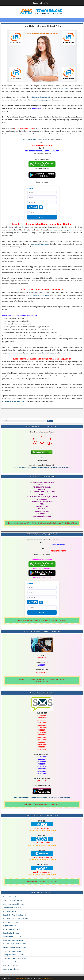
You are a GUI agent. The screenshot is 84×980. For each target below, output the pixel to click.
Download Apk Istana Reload (13, 940)
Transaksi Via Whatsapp (11, 966)
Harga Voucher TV (9, 926)
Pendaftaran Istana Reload (12, 900)
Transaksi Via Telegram (11, 969)
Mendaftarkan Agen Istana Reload (15, 958)
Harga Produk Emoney (11, 933)
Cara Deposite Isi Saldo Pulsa (13, 904)
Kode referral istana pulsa (40, 244)
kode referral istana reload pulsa (14, 401)
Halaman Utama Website (11, 897)
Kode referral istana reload (40, 295)
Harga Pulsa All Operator (11, 911)
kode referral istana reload (40, 97)
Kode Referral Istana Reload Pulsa (42, 26)
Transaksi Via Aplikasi (10, 962)
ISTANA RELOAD (46, 978)
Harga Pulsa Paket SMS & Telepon (15, 919)
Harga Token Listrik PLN (11, 929)
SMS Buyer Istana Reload (12, 951)
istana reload (64, 89)
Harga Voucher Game (10, 922)
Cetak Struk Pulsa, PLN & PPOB (14, 944)
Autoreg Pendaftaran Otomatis (13, 955)
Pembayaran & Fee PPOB (12, 937)
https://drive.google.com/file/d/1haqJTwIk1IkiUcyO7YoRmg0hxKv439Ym (42, 467)
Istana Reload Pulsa (42, 3)
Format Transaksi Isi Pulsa (12, 908)
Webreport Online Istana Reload (14, 947)
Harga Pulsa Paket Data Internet (14, 915)
